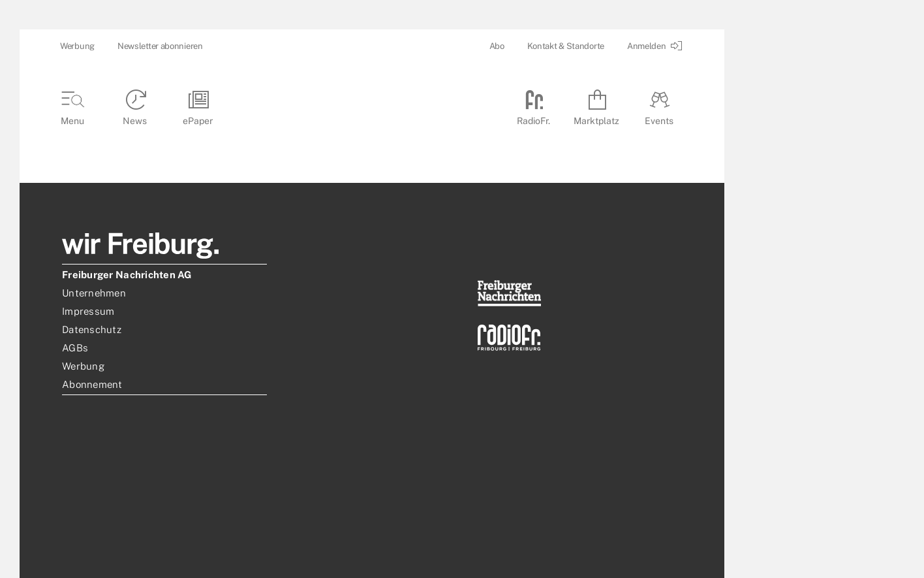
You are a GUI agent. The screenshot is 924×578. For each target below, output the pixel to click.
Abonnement (92, 384)
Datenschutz (92, 329)
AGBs (75, 348)
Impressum (88, 311)
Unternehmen (94, 293)
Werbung (77, 46)
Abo (497, 46)
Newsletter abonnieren (160, 46)
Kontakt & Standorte (566, 46)
